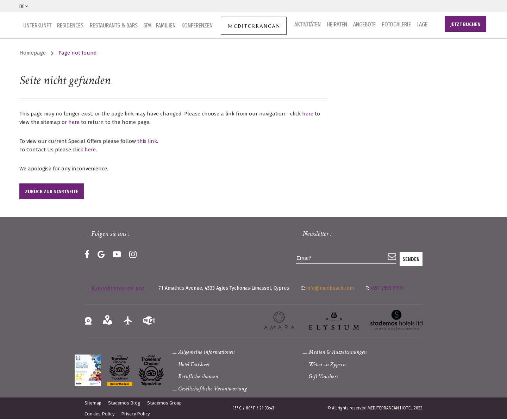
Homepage (33, 54)
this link (147, 142)
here (308, 114)
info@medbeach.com (330, 289)
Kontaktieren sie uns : (119, 289)
